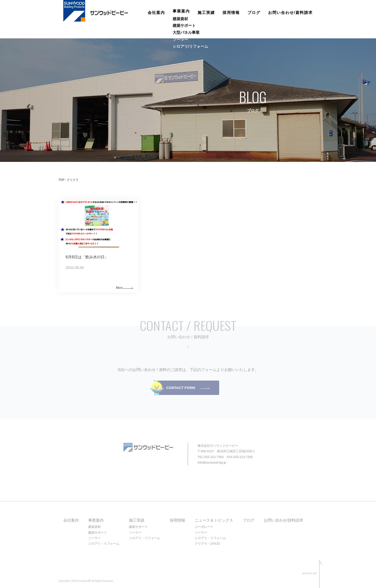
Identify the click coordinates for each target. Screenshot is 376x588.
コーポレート (204, 527)
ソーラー (94, 538)
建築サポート (98, 532)
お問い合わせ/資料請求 (290, 13)
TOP (61, 180)
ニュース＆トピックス (214, 520)
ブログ (254, 13)
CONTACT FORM (181, 388)
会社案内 (156, 13)
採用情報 (231, 13)
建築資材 (94, 527)
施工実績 (206, 13)
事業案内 (181, 13)
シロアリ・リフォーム (104, 544)
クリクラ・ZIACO (207, 544)
